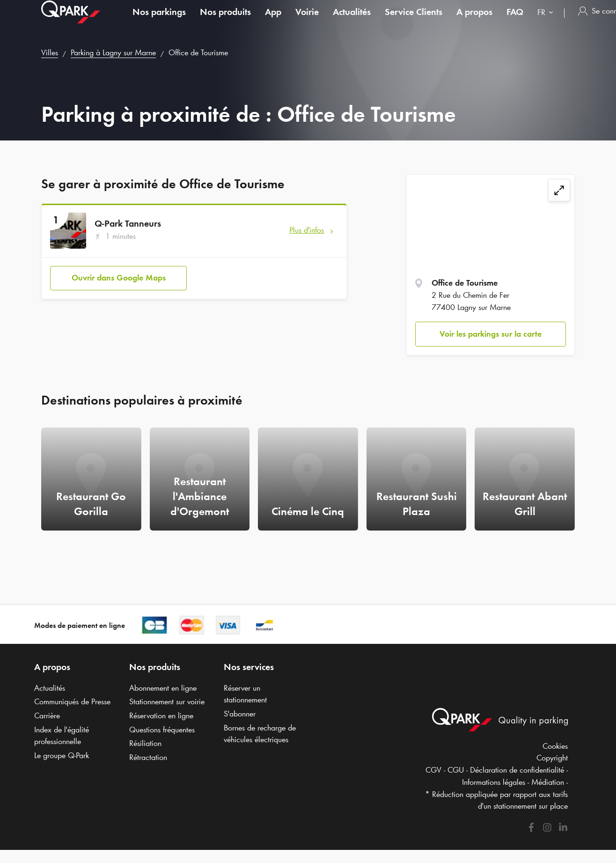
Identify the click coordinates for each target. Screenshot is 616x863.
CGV (433, 770)
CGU (456, 770)
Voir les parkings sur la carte (491, 334)
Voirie (307, 21)
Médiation (548, 782)
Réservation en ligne (161, 715)
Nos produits (225, 21)
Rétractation (148, 757)
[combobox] (547, 22)
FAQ (515, 21)
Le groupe (62, 755)
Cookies (555, 746)
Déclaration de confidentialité (517, 770)
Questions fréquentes (162, 730)
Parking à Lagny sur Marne (113, 52)
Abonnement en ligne (163, 688)
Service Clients (414, 21)
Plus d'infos (307, 230)
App (273, 21)
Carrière (47, 715)
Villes (50, 52)
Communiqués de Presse (72, 701)
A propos (474, 21)
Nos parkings (159, 21)
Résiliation (145, 743)
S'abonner (240, 714)
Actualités (352, 21)
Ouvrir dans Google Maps (119, 278)
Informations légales (494, 782)
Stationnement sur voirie (167, 701)
